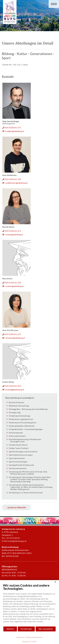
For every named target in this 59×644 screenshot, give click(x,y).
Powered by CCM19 (30, 642)
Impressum (21, 637)
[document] (29, 605)
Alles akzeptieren (46, 629)
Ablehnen (10, 629)
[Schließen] (55, 582)
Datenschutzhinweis (35, 637)
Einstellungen (26, 629)
